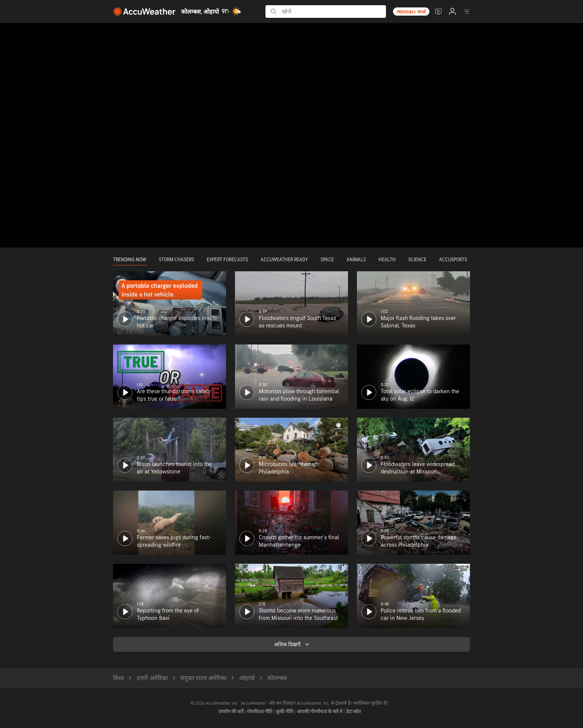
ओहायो (247, 678)
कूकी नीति (285, 712)
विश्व (118, 678)
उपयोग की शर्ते (231, 712)
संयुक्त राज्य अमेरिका (203, 678)
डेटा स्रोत (353, 712)
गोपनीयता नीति (260, 712)
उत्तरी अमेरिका (152, 678)
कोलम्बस (277, 678)
